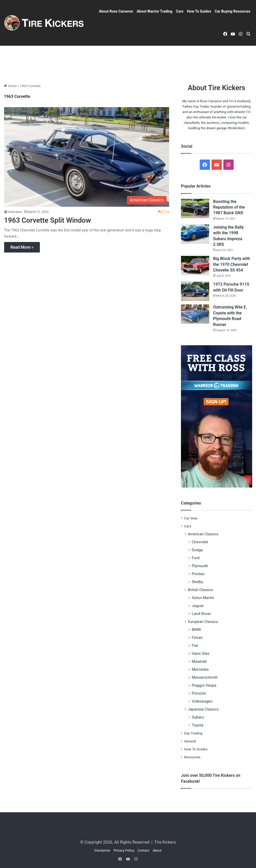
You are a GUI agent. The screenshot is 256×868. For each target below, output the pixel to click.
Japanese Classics (203, 709)
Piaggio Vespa (204, 685)
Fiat (195, 646)
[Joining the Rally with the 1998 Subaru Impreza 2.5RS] (195, 234)
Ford (196, 558)
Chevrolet (200, 542)
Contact (143, 850)
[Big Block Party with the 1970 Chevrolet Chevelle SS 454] (195, 265)
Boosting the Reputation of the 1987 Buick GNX (229, 207)
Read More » (22, 247)
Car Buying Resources (232, 11)
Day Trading (193, 733)
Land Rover (201, 614)
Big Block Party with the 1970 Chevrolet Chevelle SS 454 (232, 264)
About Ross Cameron (116, 11)
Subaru (198, 717)
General (190, 741)
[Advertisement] (128, 62)
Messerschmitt (205, 677)
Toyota (198, 725)
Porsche (199, 693)
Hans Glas (201, 654)
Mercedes (200, 669)
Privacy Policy (124, 850)
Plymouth (200, 566)
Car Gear (191, 518)
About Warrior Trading (155, 11)
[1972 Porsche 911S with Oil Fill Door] (195, 291)
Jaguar (198, 606)
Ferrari (197, 638)
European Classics (203, 622)
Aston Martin (203, 598)
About (157, 850)
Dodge (197, 550)
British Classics (200, 590)
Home (10, 86)
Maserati (199, 661)
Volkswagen (202, 701)
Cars (180, 11)
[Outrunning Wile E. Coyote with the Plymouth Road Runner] (195, 314)
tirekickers (15, 212)
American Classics (203, 534)
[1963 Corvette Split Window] (87, 157)
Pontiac (198, 574)
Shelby (197, 582)
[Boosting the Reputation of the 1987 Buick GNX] (195, 208)
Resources (192, 757)
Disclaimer (102, 850)
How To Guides (199, 11)
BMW (196, 630)
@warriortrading (239, 106)
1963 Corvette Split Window (52, 220)
